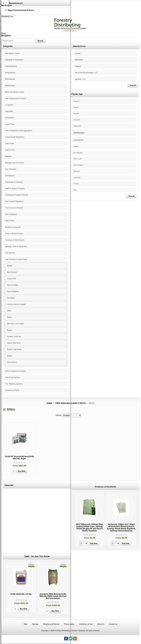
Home (49, 403)
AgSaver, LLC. (80, 79)
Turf (75, 190)
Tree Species (10, 253)
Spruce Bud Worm (14, 343)
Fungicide (77, 120)
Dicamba (76, 114)
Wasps (10, 356)
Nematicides (10, 176)
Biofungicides (10, 79)
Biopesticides (10, 85)
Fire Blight (11, 298)
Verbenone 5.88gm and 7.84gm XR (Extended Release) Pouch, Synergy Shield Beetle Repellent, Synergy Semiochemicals (121, 528)
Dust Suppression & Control (16, 98)
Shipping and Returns (51, 624)
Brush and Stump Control (15, 92)
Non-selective (78, 153)
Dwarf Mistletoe (13, 291)
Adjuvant (76, 101)
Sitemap (35, 624)
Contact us (113, 624)
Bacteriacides (10, 73)
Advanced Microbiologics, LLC (86, 73)
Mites (9, 311)
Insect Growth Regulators (15, 137)
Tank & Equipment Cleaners (16, 371)
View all (133, 85)
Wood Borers (12, 362)
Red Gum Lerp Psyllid (15, 324)
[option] (89, 520)
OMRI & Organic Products (15, 188)
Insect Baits (9, 143)
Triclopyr (76, 184)
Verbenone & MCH (12, 390)
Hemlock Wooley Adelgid (16, 304)
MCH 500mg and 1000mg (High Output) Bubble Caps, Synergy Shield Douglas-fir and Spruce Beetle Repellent (89, 528)
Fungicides (9, 105)
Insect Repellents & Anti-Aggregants (19, 131)
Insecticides (9, 118)
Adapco (78, 66)
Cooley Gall (11, 279)
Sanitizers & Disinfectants (15, 240)
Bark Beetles (12, 272)
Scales (10, 330)
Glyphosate (77, 126)
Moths (9, 317)
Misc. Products (11, 169)
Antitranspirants (11, 66)
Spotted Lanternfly (14, 336)
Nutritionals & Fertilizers (14, 182)
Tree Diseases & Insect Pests (16, 259)
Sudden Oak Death (14, 349)
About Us (101, 624)
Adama (77, 53)
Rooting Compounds (13, 227)
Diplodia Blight (12, 285)
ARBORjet (79, 60)
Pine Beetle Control (12, 53)
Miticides (8, 156)
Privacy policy (69, 624)
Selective (77, 171)
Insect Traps (10, 124)
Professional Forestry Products (17, 195)
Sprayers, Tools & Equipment (16, 246)
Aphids (10, 266)
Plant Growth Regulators (14, 201)
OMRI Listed (78, 159)
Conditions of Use (86, 624)
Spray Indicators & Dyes (14, 234)
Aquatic (76, 107)
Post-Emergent (78, 165)
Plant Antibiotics (11, 214)
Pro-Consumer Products (14, 208)
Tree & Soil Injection (13, 377)
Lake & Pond (10, 150)
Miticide (76, 146)
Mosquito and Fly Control (14, 163)
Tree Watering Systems (14, 384)
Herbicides (9, 111)
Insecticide (78, 140)
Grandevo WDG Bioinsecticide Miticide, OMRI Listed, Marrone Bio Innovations (53, 596)
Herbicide (79, 133)
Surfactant (77, 178)
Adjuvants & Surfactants (14, 60)
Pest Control (10, 221)
